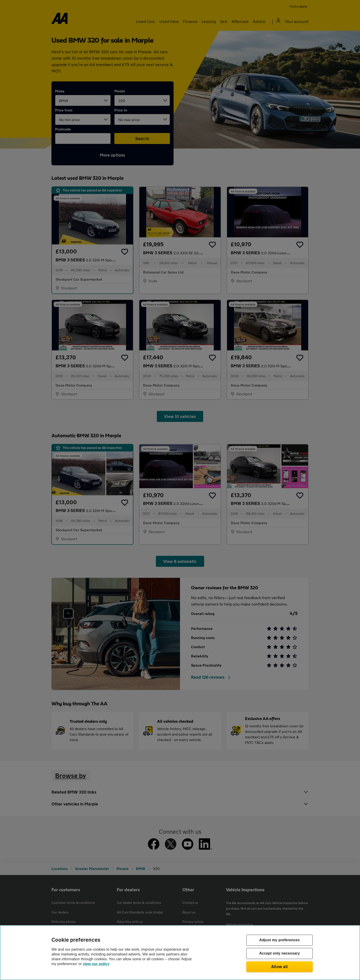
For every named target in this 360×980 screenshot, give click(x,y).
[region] (180, 953)
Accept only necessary (280, 954)
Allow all (280, 966)
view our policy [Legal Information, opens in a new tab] (96, 964)
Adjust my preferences (279, 940)
